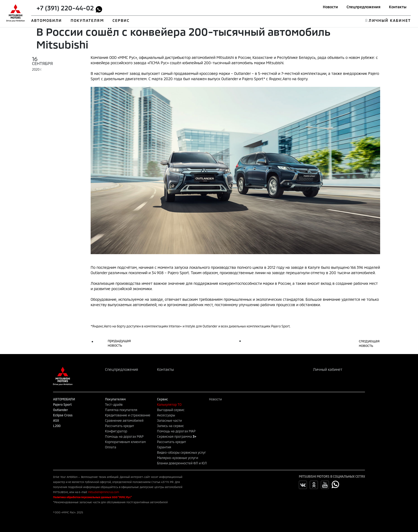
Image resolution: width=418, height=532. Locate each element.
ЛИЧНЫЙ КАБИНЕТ (390, 20)
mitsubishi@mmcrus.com (103, 492)
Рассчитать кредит (120, 426)
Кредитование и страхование (128, 415)
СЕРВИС (121, 20)
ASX (56, 420)
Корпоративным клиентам (125, 442)
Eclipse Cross (63, 415)
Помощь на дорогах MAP (124, 436)
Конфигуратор (116, 431)
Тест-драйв (114, 404)
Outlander (61, 410)
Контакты (398, 7)
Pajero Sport (62, 404)
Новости (330, 7)
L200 (57, 426)
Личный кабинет (328, 369)
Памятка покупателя (121, 410)
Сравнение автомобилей (124, 420)
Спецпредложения (363, 7)
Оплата (111, 447)
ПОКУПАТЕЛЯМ (87, 20)
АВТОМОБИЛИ (47, 20)
